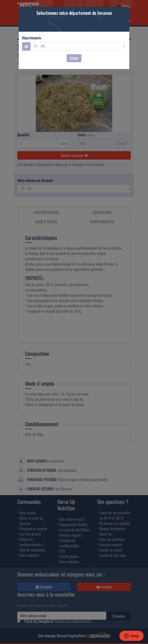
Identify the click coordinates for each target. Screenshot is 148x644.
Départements (32, 38)
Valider (74, 58)
